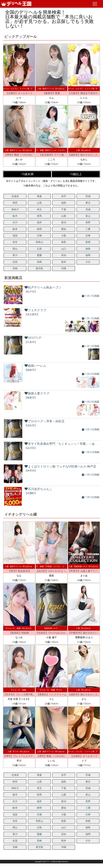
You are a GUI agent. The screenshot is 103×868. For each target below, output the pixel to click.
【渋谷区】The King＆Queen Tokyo (55, 633)
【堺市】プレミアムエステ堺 (19, 756)
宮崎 (15, 268)
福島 (64, 203)
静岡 (39, 229)
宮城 (88, 196)
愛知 (64, 229)
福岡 (88, 255)
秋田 (15, 203)
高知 (64, 255)
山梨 (64, 216)
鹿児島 (39, 268)
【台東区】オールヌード (19, 93)
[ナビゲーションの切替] (95, 4)
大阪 (64, 236)
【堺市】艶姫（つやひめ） (19, 155)
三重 (88, 229)
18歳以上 (76, 174)
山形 (39, 203)
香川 (15, 255)
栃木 (15, 216)
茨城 (88, 209)
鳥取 (64, 242)
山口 (64, 249)
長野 (88, 222)
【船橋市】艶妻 (51, 93)
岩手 (64, 196)
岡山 (15, 249)
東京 (88, 203)
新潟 (64, 222)
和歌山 (39, 242)
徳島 (88, 249)
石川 (15, 222)
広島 (39, 249)
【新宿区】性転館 (19, 633)
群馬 (39, 216)
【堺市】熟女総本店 (19, 571)
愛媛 (39, 255)
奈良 (15, 242)
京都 (39, 236)
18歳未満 (27, 174)
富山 (88, 216)
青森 (39, 196)
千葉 (64, 209)
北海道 (15, 196)
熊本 (64, 262)
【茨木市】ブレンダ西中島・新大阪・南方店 (28, 694)
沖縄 (64, 268)
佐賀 (15, 262)
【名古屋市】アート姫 (51, 155)
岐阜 (15, 229)
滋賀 (15, 236)
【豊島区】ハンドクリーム (51, 694)
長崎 (39, 262)
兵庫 (88, 236)
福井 (39, 222)
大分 (88, 262)
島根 (88, 242)
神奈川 (15, 209)
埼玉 (39, 209)
